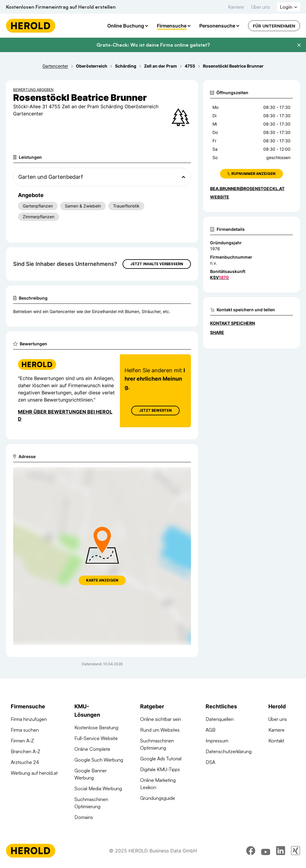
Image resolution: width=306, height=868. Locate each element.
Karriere (236, 7)
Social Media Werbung (98, 788)
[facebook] (251, 852)
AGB (211, 730)
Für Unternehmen (274, 26)
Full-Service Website (96, 738)
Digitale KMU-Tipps (160, 769)
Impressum (217, 741)
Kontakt (276, 741)
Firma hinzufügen (29, 719)
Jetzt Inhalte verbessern (157, 264)
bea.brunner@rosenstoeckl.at (247, 189)
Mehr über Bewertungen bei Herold (65, 415)
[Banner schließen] (299, 45)
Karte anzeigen (102, 580)
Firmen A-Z (22, 741)
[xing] (296, 852)
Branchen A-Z (26, 751)
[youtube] (266, 852)
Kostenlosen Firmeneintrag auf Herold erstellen (61, 7)
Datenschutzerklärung (229, 751)
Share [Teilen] (217, 332)
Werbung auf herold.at (34, 773)
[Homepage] (31, 26)
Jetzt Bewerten (155, 410)
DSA (210, 762)
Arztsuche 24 (25, 762)
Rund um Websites (160, 730)
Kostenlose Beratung (96, 727)
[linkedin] (281, 852)
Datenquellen (220, 719)
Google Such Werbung (99, 760)
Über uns (261, 7)
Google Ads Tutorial (161, 759)
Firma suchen (25, 730)
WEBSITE (220, 197)
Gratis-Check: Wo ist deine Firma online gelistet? (153, 45)
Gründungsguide (158, 798)
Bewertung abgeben (33, 90)
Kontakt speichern (232, 323)
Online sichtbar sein (161, 719)
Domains (84, 817)
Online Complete (92, 749)
